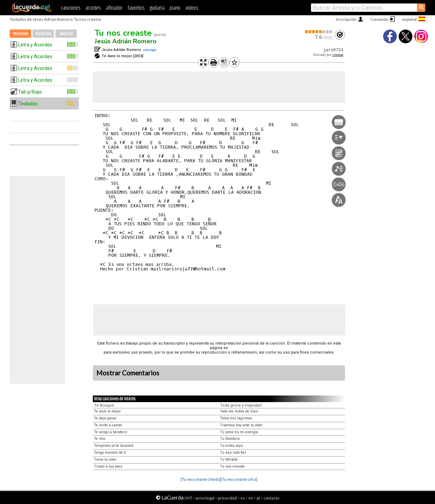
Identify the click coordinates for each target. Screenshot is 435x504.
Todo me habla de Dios (239, 411)
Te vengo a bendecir (111, 432)
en (251, 498)
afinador (114, 8)
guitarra (157, 8)
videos (192, 8)
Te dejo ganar (105, 418)
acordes (93, 8)
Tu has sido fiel (233, 453)
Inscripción (346, 19)
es (243, 498)
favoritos (136, 8)
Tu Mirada (229, 459)
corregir (150, 50)
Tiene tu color (105, 459)
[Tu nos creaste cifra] (239, 479)
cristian (338, 55)
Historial (66, 34)
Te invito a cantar (108, 425)
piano (175, 8)
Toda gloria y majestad (241, 405)
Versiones (20, 34)
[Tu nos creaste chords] (201, 479)
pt (258, 498)
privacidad (227, 498)
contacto (271, 498)
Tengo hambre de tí (110, 453)
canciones (71, 8)
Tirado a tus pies (108, 466)
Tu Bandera (230, 439)
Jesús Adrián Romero (126, 41)
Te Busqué (104, 405)
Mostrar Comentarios (128, 373)
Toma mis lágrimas (236, 418)
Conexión (379, 19)
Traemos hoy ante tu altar (241, 425)
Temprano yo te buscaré (114, 446)
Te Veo (100, 439)
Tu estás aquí (232, 446)
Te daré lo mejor (107, 411)
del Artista (43, 34)
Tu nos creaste (123, 33)
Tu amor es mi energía (239, 432)
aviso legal (205, 498)
